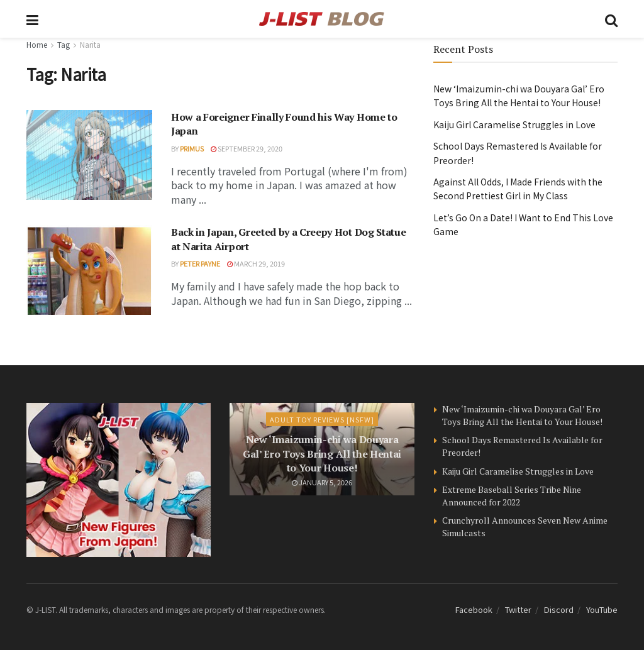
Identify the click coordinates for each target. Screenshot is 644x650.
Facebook (474, 609)
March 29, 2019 (256, 263)
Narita (90, 44)
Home (37, 44)
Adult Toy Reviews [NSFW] (322, 419)
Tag (64, 44)
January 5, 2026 (322, 482)
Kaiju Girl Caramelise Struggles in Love (514, 124)
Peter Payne (200, 263)
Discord (559, 609)
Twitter (518, 609)
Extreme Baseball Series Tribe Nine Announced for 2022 (512, 496)
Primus (192, 148)
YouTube (602, 609)
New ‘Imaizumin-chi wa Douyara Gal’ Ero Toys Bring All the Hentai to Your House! (322, 454)
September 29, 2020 (247, 148)
